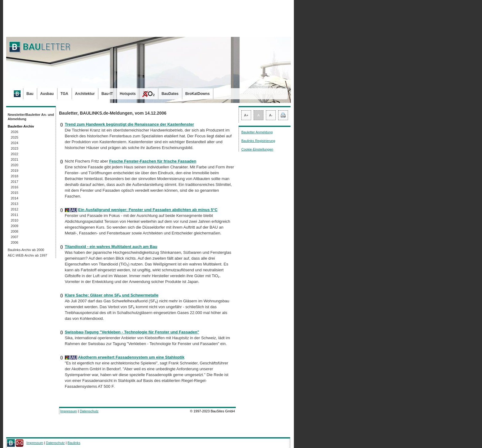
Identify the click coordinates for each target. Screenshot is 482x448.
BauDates (170, 94)
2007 (14, 237)
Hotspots (128, 94)
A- (271, 115)
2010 (14, 220)
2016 (14, 187)
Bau (30, 94)
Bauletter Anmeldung (257, 132)
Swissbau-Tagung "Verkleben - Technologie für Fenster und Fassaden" (132, 332)
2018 (14, 176)
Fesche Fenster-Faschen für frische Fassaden (153, 161)
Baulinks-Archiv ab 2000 (26, 250)
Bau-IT (107, 94)
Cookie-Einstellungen (257, 149)
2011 (14, 215)
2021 (14, 159)
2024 (14, 143)
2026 (14, 132)
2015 (14, 193)
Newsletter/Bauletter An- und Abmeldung (31, 117)
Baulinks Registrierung (258, 141)
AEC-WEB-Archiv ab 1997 (27, 255)
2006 (14, 242)
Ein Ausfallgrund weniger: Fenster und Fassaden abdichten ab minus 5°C (148, 210)
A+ (246, 115)
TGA (64, 94)
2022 (14, 154)
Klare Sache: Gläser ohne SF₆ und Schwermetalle (112, 295)
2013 (14, 204)
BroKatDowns (198, 94)
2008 (14, 231)
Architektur (85, 94)
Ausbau (47, 94)
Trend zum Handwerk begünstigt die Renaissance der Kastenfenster (129, 124)
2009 (14, 226)
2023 (14, 148)
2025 (14, 137)
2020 (14, 165)
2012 (14, 209)
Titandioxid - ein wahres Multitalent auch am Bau (111, 247)
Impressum (69, 411)
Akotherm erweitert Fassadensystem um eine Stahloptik (131, 357)
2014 (14, 198)
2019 (14, 171)
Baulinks (74, 443)
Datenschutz (89, 411)
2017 (14, 182)
